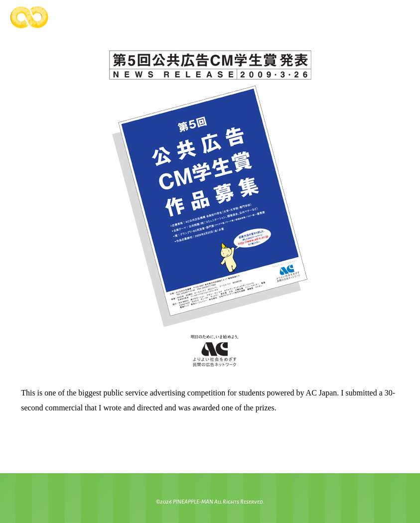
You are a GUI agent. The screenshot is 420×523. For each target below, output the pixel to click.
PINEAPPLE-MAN (193, 502)
